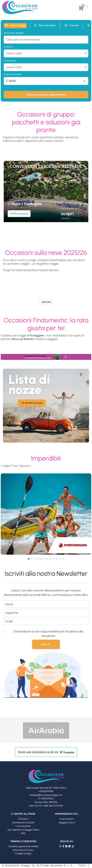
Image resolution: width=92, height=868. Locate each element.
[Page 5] (41, 559)
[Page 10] (57, 559)
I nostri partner (23, 826)
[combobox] (46, 40)
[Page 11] (60, 559)
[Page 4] (38, 559)
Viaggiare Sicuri (67, 822)
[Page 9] (54, 559)
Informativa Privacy (23, 850)
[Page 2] (32, 559)
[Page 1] (29, 559)
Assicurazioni (67, 819)
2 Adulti (11, 81)
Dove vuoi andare (14, 33)
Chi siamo (23, 819)
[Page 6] (44, 559)
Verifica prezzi (19, 214)
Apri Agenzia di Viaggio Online (23, 830)
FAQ (23, 833)
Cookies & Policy (23, 854)
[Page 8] (51, 559)
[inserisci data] (46, 53)
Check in (9, 47)
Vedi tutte (46, 302)
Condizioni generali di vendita (23, 846)
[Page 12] (63, 559)
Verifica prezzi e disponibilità (46, 95)
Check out (10, 61)
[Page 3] (35, 559)
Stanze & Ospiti (13, 74)
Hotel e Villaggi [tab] (15, 25)
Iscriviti (46, 644)
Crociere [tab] (71, 25)
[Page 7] (48, 559)
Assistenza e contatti (23, 822)
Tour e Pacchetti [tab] (45, 25)
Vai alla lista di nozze (32, 403)
